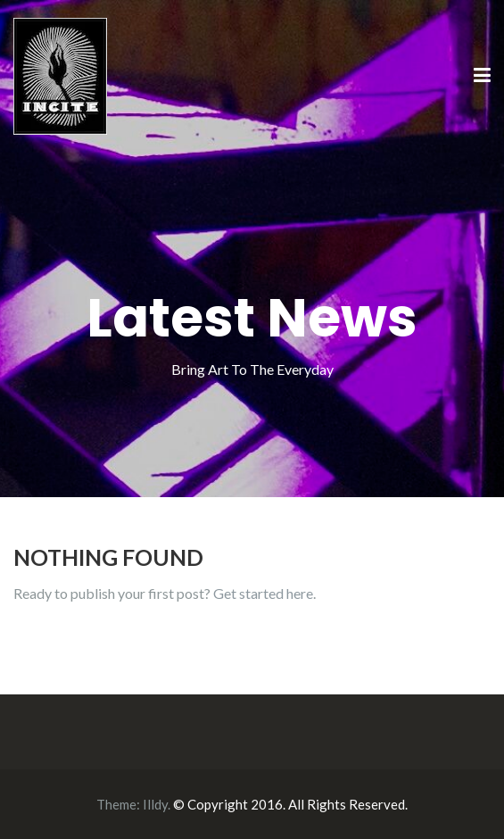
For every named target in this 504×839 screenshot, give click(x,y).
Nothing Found (108, 557)
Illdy (155, 804)
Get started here (263, 593)
